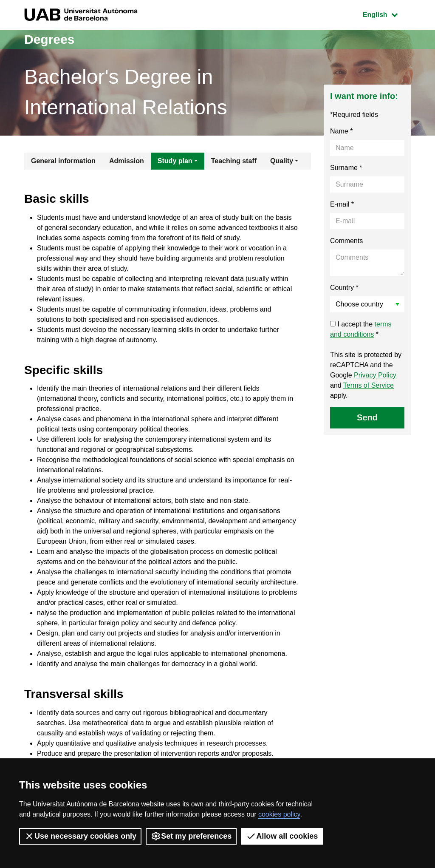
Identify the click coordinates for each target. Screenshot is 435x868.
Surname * (346, 168)
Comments (346, 241)
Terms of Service (369, 385)
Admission (127, 161)
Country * (344, 288)
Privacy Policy (375, 375)
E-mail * (342, 204)
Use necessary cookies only (80, 836)
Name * (341, 131)
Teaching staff (234, 161)
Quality (282, 161)
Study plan (175, 161)
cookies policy (279, 814)
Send (367, 417)
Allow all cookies (282, 836)
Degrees (49, 39)
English (387, 14)
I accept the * (361, 329)
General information (63, 161)
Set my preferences (191, 836)
